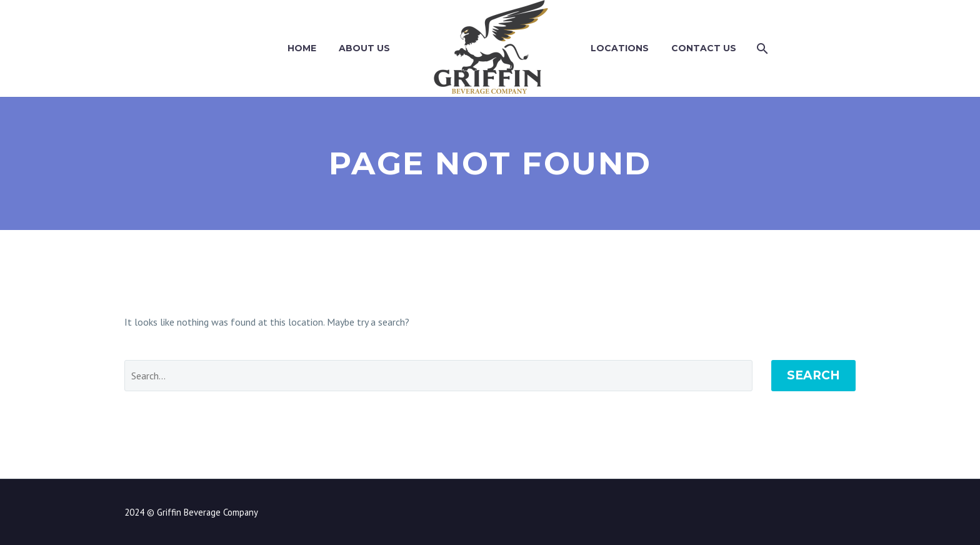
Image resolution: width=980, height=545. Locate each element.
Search (813, 375)
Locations (620, 48)
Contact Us (704, 48)
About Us (364, 48)
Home (302, 48)
